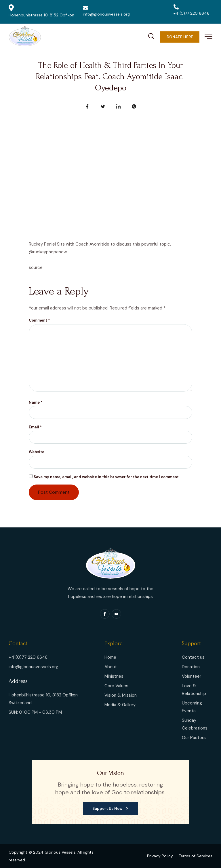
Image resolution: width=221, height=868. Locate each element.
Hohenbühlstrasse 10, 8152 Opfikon (41, 11)
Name (36, 402)
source (36, 267)
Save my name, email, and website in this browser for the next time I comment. (107, 477)
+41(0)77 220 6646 (192, 10)
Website (37, 452)
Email (35, 427)
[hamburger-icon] (208, 37)
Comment (39, 320)
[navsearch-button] (151, 35)
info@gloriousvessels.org (106, 11)
